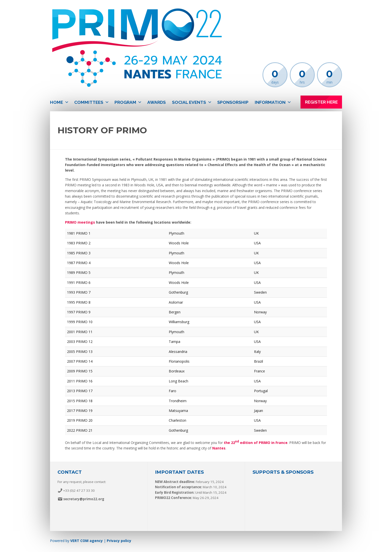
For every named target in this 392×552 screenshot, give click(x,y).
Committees (89, 102)
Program (125, 102)
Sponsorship (233, 102)
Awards (156, 102)
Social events (189, 102)
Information (270, 102)
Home (56, 102)
